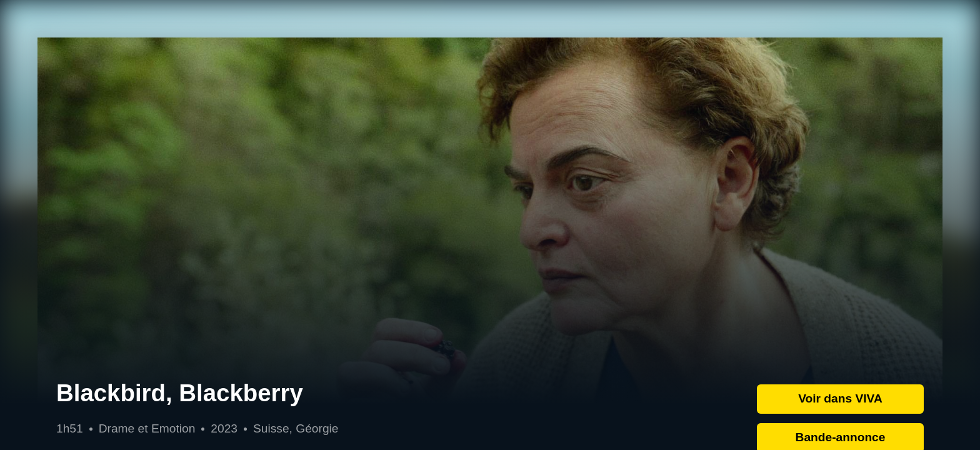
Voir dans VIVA (840, 398)
